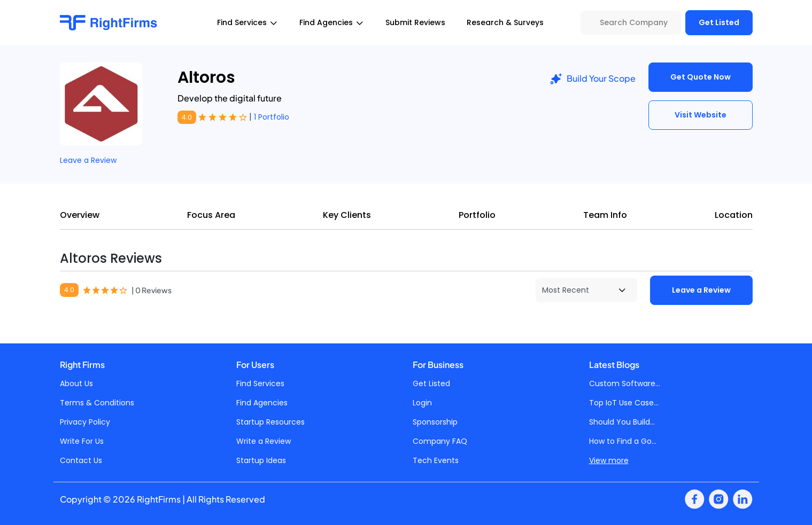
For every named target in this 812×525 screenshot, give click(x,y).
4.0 (187, 117)
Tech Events (436, 460)
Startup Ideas (261, 460)
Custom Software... (625, 383)
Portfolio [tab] (477, 215)
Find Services (260, 383)
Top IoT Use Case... (624, 403)
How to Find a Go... (623, 441)
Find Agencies (262, 403)
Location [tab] (734, 215)
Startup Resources (270, 422)
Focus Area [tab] (211, 215)
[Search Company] (631, 23)
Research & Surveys (505, 22)
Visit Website (701, 115)
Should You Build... (622, 422)
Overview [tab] (80, 215)
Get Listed (719, 22)
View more (609, 460)
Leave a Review (88, 160)
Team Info (605, 215)
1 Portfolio (272, 117)
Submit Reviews (415, 22)
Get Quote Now (701, 77)
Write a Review (264, 441)
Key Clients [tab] (347, 215)
